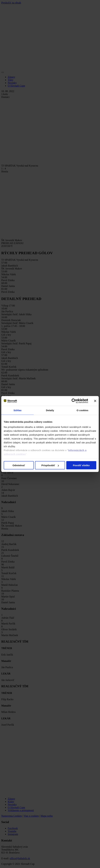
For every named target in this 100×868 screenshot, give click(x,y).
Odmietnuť (19, 465)
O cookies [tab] (82, 410)
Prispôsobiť (50, 465)
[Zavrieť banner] (95, 401)
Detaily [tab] (50, 410)
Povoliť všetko (81, 465)
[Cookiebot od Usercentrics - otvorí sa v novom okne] (74, 401)
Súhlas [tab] (18, 410)
